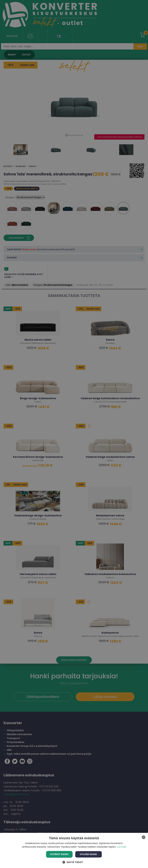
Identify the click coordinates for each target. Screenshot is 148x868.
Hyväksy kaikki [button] (59, 854)
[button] (74, 862)
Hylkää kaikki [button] (89, 854)
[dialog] (74, 434)
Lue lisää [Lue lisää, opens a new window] (121, 847)
